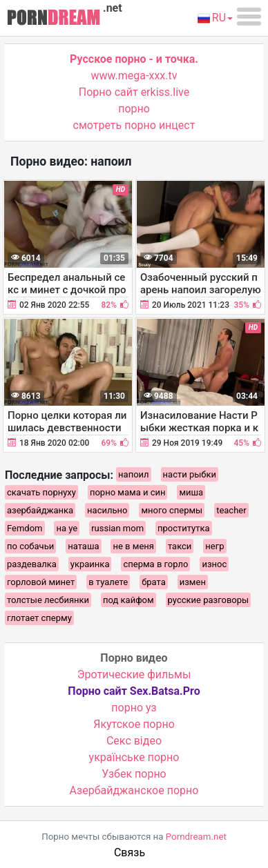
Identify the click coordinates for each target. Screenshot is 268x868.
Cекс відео (134, 741)
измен (193, 582)
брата (154, 582)
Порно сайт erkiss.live (134, 92)
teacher (231, 510)
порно (134, 109)
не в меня (133, 546)
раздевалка (32, 564)
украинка (90, 564)
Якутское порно (134, 724)
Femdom (25, 528)
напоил (134, 474)
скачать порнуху (41, 492)
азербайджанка (40, 510)
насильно (107, 510)
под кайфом (128, 600)
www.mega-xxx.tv (134, 76)
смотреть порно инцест (134, 125)
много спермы (172, 510)
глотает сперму (39, 618)
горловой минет (41, 582)
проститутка (184, 528)
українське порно (134, 757)
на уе (67, 528)
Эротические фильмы (134, 674)
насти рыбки (190, 474)
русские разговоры (209, 600)
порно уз (134, 708)
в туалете (108, 582)
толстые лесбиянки (48, 600)
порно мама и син (128, 492)
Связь (130, 852)
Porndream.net (196, 837)
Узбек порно (134, 774)
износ (214, 564)
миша (191, 492)
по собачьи (30, 546)
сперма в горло (155, 564)
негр (214, 546)
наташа (83, 546)
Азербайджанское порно (134, 790)
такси (180, 546)
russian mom (117, 528)
